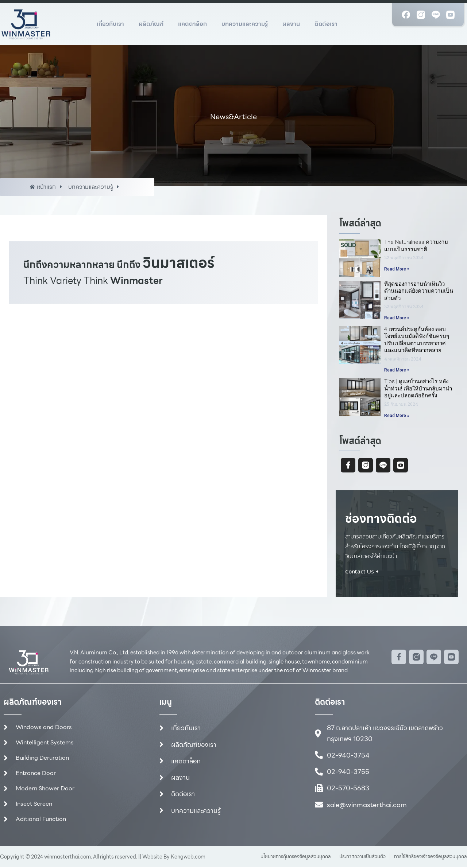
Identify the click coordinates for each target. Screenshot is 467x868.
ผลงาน (291, 24)
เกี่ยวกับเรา (110, 24)
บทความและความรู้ (245, 24)
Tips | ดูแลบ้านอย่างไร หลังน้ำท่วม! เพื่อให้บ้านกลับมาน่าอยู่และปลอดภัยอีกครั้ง (418, 389)
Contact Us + (362, 572)
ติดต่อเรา (326, 24)
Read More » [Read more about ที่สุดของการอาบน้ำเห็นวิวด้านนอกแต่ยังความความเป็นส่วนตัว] (397, 318)
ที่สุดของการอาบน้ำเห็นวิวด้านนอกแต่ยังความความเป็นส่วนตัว (419, 291)
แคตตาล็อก (192, 24)
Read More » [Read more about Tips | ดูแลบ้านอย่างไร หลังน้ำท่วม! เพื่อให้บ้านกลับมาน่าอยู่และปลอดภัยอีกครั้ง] (397, 416)
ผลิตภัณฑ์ (151, 24)
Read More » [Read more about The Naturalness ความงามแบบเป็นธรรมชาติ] (397, 269)
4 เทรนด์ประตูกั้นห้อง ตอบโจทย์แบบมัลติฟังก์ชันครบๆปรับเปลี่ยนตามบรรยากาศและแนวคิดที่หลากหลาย (417, 340)
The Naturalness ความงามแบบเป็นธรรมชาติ (416, 246)
